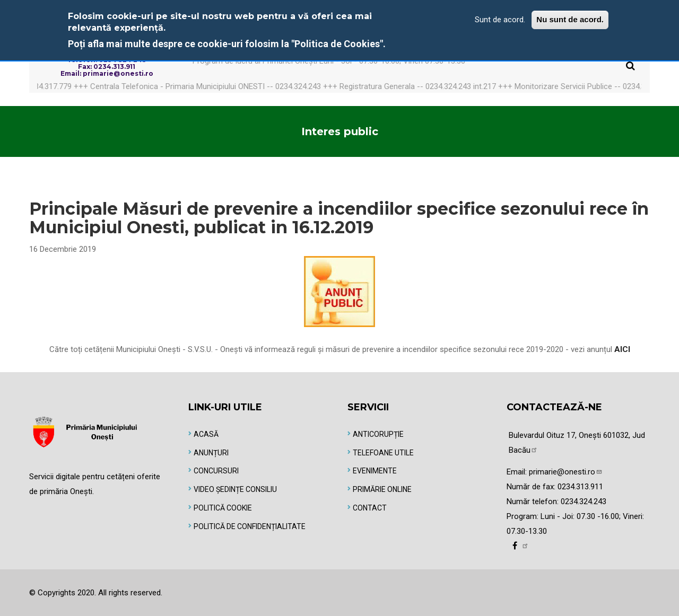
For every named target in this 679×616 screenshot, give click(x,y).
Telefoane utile (383, 453)
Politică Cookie (223, 508)
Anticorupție (378, 434)
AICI (622, 349)
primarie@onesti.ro (566, 472)
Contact (370, 508)
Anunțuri (211, 453)
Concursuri (216, 471)
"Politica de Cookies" (337, 44)
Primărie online (382, 489)
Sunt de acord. (500, 20)
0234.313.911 (580, 487)
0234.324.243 (584, 501)
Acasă (206, 434)
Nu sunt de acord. (570, 19)
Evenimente (375, 471)
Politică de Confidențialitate (250, 526)
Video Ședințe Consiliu (235, 489)
